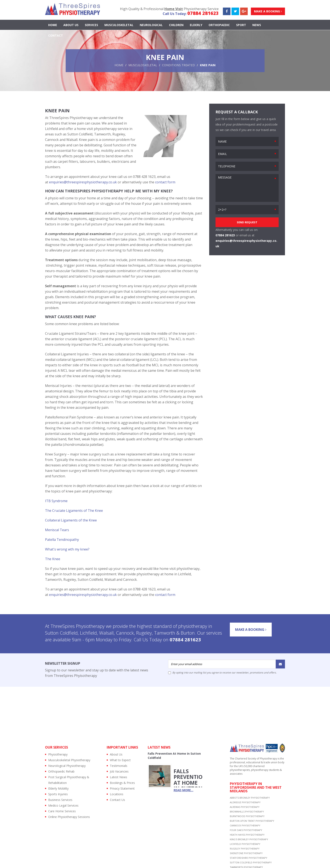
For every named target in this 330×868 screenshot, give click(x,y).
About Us (71, 25)
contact (56, 36)
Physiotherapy (58, 754)
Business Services (60, 800)
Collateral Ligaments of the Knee (71, 520)
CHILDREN (176, 25)
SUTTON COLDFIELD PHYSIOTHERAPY (251, 862)
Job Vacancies (119, 771)
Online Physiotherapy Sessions (69, 817)
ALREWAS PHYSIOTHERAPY (245, 807)
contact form (165, 182)
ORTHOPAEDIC (219, 25)
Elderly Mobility (58, 788)
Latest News (118, 777)
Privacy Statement (122, 788)
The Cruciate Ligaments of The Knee (74, 511)
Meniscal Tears (57, 530)
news (257, 25)
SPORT (241, 25)
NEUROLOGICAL (151, 25)
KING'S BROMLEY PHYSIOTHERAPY (249, 839)
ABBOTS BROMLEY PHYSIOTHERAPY (250, 798)
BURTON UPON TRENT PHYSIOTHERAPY (252, 821)
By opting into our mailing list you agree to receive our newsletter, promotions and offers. (222, 673)
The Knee (53, 559)
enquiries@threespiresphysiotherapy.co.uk (83, 182)
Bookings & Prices (122, 783)
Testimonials (119, 766)
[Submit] (280, 664)
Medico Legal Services (63, 805)
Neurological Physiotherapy (67, 766)
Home (53, 25)
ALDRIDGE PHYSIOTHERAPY (245, 802)
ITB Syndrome (56, 501)
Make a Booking (268, 11)
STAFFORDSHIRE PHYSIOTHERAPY (249, 858)
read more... (184, 790)
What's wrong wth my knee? (67, 549)
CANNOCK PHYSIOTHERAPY (245, 825)
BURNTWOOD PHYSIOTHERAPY (247, 816)
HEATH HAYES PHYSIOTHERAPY (247, 835)
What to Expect (120, 760)
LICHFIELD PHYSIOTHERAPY (245, 844)
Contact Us (117, 800)
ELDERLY (196, 25)
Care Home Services (62, 811)
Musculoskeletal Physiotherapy (69, 760)
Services (91, 25)
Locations (117, 794)
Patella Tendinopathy (62, 540)
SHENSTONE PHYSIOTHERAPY (246, 853)
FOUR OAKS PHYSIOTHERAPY (246, 830)
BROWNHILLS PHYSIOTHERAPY (247, 812)
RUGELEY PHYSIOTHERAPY (245, 849)
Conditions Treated (178, 65)
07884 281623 (203, 13)
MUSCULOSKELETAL (119, 25)
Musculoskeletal (143, 65)
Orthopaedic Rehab (61, 771)
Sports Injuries (58, 794)
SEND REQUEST (247, 222)
